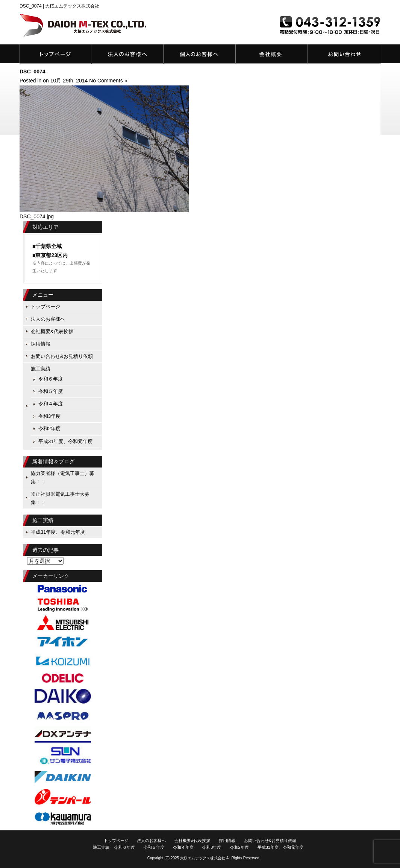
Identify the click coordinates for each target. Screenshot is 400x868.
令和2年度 (49, 429)
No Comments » (108, 81)
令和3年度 (49, 416)
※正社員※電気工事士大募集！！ (60, 498)
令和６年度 (51, 379)
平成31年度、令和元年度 (65, 441)
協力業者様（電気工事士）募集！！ (63, 477)
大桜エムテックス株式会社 (203, 858)
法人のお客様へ (127, 54)
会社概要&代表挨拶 (272, 54)
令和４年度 (51, 404)
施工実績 (41, 369)
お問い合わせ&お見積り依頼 (344, 54)
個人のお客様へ (200, 54)
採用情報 (41, 344)
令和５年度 (51, 391)
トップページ (55, 54)
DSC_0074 (33, 72)
